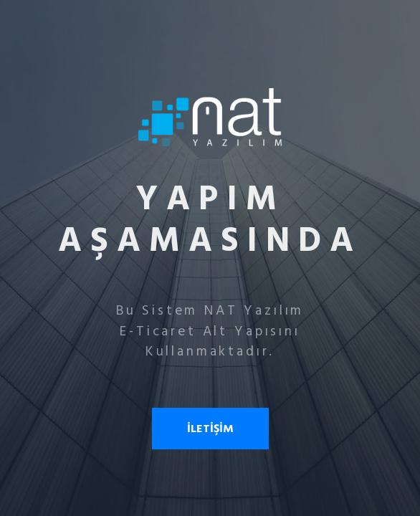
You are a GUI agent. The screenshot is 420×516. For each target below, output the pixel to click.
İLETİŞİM (210, 429)
